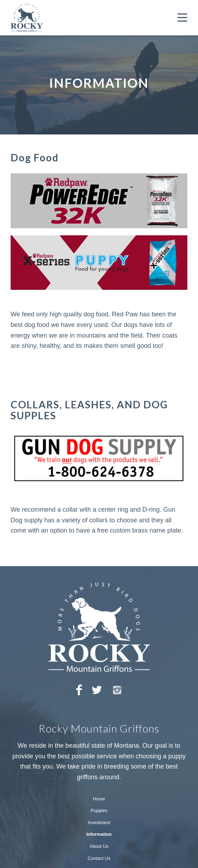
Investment (99, 823)
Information (99, 834)
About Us (99, 846)
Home (99, 799)
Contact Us (99, 858)
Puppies (99, 810)
